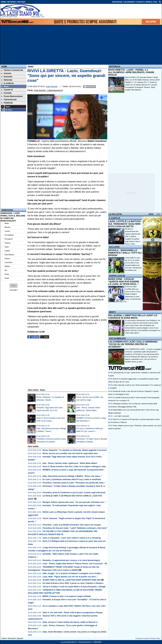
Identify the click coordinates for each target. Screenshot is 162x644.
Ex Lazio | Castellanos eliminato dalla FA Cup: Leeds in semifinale (72, 479)
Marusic (7, 227)
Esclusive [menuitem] (7, 77)
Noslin (7, 278)
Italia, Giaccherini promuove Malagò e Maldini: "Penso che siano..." (72, 476)
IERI (158, 214)
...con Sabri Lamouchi (121, 416)
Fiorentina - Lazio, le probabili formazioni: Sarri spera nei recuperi (72, 525)
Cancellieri (8, 262)
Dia (6, 270)
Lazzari (7, 231)
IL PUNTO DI (115, 218)
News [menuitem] (5, 86)
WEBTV (112, 312)
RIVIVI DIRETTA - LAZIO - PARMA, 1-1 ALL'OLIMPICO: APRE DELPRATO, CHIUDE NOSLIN (131, 72)
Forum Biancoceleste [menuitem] (12, 96)
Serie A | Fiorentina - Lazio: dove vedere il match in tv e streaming (72, 538)
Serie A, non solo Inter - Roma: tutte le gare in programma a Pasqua (73, 613)
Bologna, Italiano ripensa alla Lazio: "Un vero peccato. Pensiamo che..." (74, 502)
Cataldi (7, 251)
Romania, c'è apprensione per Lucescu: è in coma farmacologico (71, 560)
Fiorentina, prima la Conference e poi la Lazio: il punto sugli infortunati (74, 493)
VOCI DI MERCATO (117, 338)
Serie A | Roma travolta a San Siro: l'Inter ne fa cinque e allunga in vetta (74, 467)
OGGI (151, 214)
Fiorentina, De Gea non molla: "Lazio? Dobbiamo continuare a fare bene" (75, 528)
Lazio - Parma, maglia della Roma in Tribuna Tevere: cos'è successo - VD (75, 564)
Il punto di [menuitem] (7, 90)
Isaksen (7, 259)
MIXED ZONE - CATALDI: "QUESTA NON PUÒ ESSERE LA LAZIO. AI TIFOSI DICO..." (124, 282)
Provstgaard (9, 235)
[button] (14, 286)
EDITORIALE (115, 67)
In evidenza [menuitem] (8, 83)
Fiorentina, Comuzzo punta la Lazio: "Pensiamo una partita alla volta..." (74, 483)
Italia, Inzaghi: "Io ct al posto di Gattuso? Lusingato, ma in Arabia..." (73, 573)
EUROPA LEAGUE (117, 276)
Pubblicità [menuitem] (7, 103)
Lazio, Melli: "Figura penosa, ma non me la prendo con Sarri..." (70, 577)
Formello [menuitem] (7, 93)
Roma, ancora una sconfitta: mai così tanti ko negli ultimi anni (70, 453)
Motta (7, 223)
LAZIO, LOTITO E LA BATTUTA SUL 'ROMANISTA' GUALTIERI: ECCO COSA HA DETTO (125, 224)
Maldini (7, 266)
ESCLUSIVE (114, 247)
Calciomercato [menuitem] (9, 100)
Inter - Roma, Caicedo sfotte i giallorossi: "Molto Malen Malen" (70, 463)
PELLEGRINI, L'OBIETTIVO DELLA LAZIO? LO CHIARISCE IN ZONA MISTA (133, 317)
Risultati (14, 290)
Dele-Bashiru (9, 255)
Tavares (7, 243)
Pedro (7, 274)
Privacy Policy (155, 638)
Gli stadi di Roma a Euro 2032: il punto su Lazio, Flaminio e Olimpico (73, 583)
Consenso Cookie (142, 638)
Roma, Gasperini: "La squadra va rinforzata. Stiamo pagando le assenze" (75, 450)
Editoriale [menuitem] (7, 80)
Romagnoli (9, 239)
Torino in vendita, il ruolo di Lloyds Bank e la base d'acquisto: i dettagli (74, 587)
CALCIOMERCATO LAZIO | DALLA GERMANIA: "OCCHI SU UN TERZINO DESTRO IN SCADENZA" (133, 344)
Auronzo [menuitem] (6, 73)
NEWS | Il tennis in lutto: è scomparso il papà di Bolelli (67, 596)
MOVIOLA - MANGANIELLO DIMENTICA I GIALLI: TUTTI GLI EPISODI (125, 253)
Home (4, 67)
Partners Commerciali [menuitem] (12, 70)
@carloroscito (75, 86)
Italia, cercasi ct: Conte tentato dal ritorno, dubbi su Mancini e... (71, 622)
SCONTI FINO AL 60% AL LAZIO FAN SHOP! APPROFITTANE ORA (72, 580)
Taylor (7, 247)
